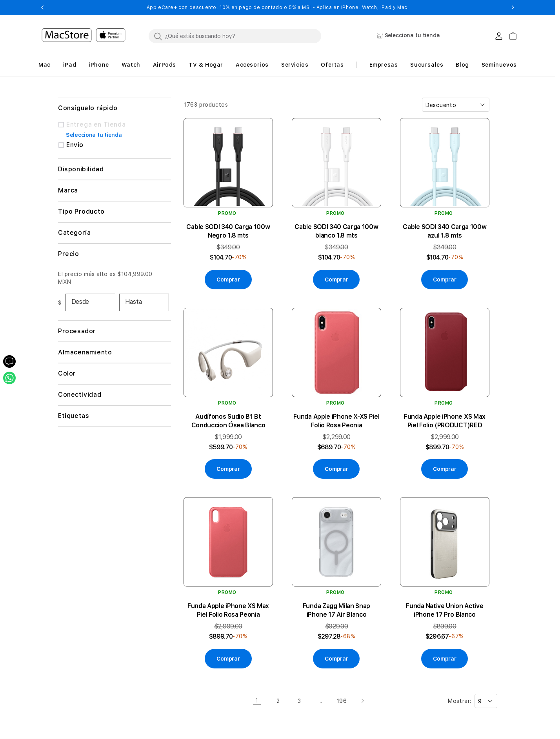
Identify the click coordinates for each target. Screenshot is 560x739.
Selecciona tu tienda (94, 135)
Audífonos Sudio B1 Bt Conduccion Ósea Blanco (228, 421)
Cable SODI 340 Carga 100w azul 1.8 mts (445, 231)
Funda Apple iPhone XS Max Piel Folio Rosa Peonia (228, 610)
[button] (42, 7)
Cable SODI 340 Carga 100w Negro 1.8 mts (228, 231)
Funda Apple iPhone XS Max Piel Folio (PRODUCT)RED (445, 421)
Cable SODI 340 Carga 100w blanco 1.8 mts (336, 231)
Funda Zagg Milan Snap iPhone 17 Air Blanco (336, 610)
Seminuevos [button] (499, 65)
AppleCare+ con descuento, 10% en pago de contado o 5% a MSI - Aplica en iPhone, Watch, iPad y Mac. (278, 7)
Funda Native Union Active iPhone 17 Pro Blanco (445, 610)
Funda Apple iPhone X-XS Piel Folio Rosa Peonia (336, 421)
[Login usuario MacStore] (499, 36)
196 (342, 701)
